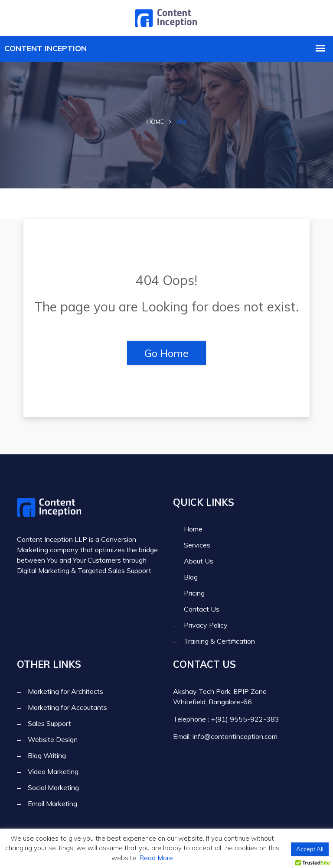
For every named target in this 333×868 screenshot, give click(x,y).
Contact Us (202, 609)
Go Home (166, 353)
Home (155, 122)
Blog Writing (47, 755)
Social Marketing (53, 787)
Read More (156, 858)
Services (197, 545)
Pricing (194, 593)
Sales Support (49, 723)
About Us (199, 561)
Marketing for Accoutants (67, 707)
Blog (191, 577)
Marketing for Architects (65, 691)
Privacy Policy (206, 625)
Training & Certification (219, 641)
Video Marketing (53, 771)
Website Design (53, 739)
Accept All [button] (310, 849)
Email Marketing (52, 803)
